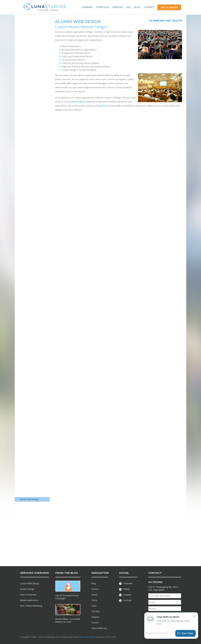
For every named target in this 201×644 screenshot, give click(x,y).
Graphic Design (27, 589)
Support (95, 617)
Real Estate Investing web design (32, 412)
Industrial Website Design (32, 320)
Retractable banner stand (32, 552)
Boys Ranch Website (29, 339)
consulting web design (30, 406)
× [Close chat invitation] (194, 617)
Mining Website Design (31, 438)
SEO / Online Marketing (31, 606)
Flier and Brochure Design (32, 273)
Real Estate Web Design (31, 53)
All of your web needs (30, 33)
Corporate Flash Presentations (27, 102)
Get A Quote (169, 7)
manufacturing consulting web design (32, 432)
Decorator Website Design (32, 329)
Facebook (126, 583)
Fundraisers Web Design (31, 389)
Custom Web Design (30, 583)
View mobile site (99, 628)
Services (118, 7)
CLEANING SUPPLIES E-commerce (31, 83)
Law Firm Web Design (30, 308)
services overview (35, 573)
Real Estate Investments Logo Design (31, 216)
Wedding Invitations (29, 287)
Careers (95, 623)
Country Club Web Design (32, 394)
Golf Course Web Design (31, 171)
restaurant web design (30, 483)
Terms (95, 600)
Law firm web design (30, 426)
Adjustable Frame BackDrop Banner (28, 527)
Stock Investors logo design (29, 185)
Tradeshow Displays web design (31, 357)
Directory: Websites (29, 516)
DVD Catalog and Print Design (30, 267)
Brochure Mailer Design (31, 261)
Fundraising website (29, 377)
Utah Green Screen (29, 292)
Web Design (84, 637)
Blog (137, 7)
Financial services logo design (30, 165)
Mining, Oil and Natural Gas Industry (31, 243)
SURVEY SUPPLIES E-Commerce (29, 90)
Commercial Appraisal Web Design (30, 314)
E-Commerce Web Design (32, 343)
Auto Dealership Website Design (31, 302)
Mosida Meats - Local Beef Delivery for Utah (68, 620)
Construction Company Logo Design (31, 158)
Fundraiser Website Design (29, 383)
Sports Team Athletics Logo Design (30, 224)
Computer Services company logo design (30, 143)
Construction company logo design (31, 151)
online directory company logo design (32, 209)
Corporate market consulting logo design (30, 192)
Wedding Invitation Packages (29, 59)
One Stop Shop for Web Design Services (31, 47)
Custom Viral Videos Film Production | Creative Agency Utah (31, 540)
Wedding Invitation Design (32, 282)
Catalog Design (27, 278)
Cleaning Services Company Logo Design (30, 136)
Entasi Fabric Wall (28, 533)
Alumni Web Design (29, 499)
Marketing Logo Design (31, 198)
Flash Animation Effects (31, 108)
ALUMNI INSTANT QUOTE (166, 21)
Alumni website (79, 102)
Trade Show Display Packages (29, 39)
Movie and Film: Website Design (31, 448)
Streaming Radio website (31, 520)
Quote (95, 595)
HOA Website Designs (30, 504)
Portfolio (102, 7)
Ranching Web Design (30, 478)
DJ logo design (27, 72)
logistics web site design (31, 296)
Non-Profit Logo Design (31, 130)
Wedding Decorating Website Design (29, 349)
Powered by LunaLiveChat (157, 635)
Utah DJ (23, 334)
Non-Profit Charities (29, 237)
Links (94, 606)
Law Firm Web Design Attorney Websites (30, 420)
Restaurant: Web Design (31, 487)
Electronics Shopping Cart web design (32, 66)
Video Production (28, 595)
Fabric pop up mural (29, 547)
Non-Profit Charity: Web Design (31, 463)
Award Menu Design (29, 249)
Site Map (96, 611)
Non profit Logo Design (31, 203)
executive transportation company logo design (31, 177)
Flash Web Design (28, 125)
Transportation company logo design (31, 231)
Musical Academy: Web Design (31, 456)
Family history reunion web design (30, 371)
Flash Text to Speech (29, 113)
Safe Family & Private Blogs (30, 558)
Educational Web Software (32, 96)
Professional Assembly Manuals (30, 27)
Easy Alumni (103, 106)
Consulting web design (30, 325)
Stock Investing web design (29, 510)
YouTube (125, 600)
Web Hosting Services (30, 21)
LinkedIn (125, 595)
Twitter (124, 589)
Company (87, 7)
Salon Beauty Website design (30, 493)
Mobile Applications (29, 600)
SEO (128, 7)
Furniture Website (28, 474)
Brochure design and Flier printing (32, 255)
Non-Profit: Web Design (31, 469)
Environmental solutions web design (31, 364)
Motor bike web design (31, 442)
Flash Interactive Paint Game (30, 119)
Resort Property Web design (30, 400)
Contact (149, 7)
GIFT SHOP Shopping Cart (32, 77)
